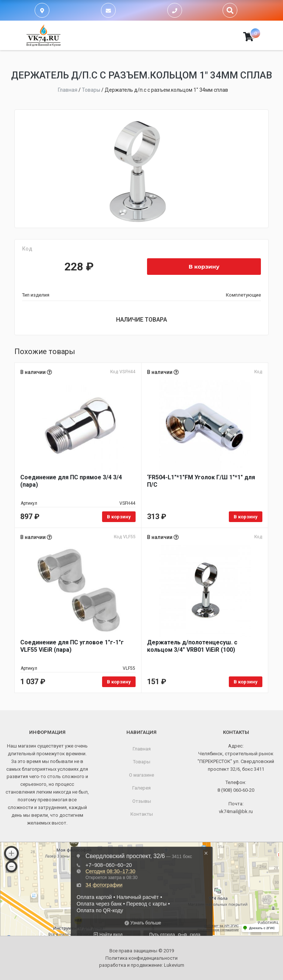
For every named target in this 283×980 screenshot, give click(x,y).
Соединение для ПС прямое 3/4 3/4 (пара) (71, 481)
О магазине (141, 775)
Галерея (141, 788)
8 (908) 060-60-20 (236, 790)
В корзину (204, 267)
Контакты (142, 814)
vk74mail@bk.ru (236, 811)
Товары (142, 762)
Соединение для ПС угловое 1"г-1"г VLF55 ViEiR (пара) (72, 646)
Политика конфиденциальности (141, 958)
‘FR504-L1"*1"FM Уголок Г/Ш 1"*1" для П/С (201, 481)
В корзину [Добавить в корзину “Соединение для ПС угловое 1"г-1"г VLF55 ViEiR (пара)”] (119, 682)
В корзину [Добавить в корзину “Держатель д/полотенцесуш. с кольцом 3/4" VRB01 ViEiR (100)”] (246, 682)
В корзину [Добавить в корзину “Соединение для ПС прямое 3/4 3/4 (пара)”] (119, 517)
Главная (142, 749)
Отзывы (142, 801)
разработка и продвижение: (142, 965)
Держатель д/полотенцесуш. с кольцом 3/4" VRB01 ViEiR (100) (192, 646)
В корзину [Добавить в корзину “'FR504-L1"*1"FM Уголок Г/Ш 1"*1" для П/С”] (246, 517)
